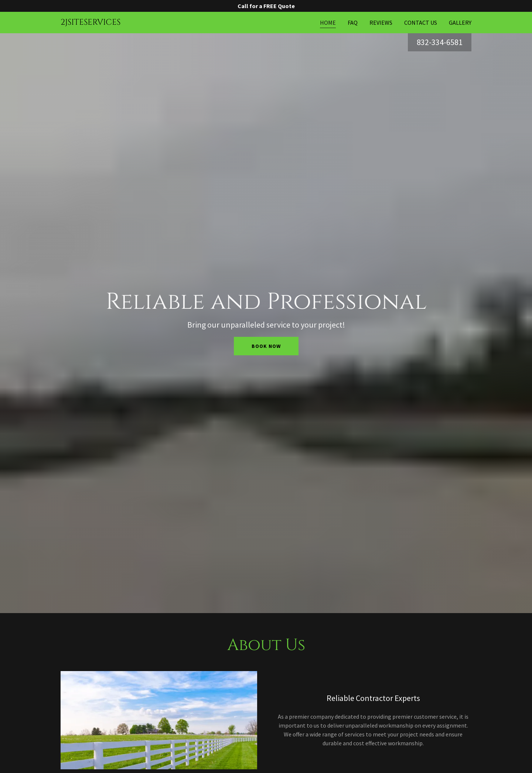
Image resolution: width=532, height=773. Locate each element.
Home (328, 23)
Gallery (460, 23)
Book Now (266, 346)
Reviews (381, 23)
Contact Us (421, 23)
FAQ (353, 23)
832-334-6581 (440, 42)
